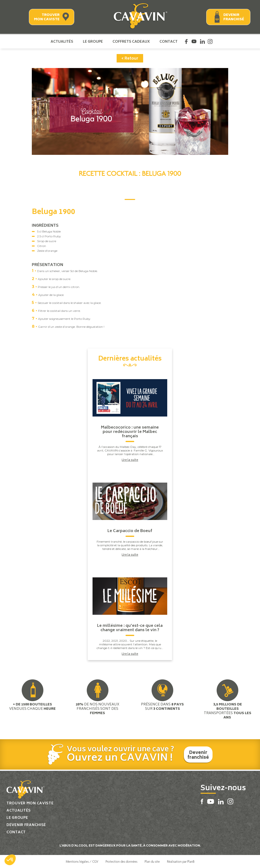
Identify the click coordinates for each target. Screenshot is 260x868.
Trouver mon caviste (47, 17)
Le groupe (93, 41)
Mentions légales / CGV (82, 861)
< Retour (130, 59)
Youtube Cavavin (194, 41)
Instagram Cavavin (210, 41)
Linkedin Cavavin (202, 41)
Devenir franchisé (234, 17)
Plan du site (152, 861)
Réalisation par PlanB (181, 861)
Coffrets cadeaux (131, 41)
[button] (10, 860)
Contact (169, 41)
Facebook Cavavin (186, 41)
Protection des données (121, 861)
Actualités (62, 41)
